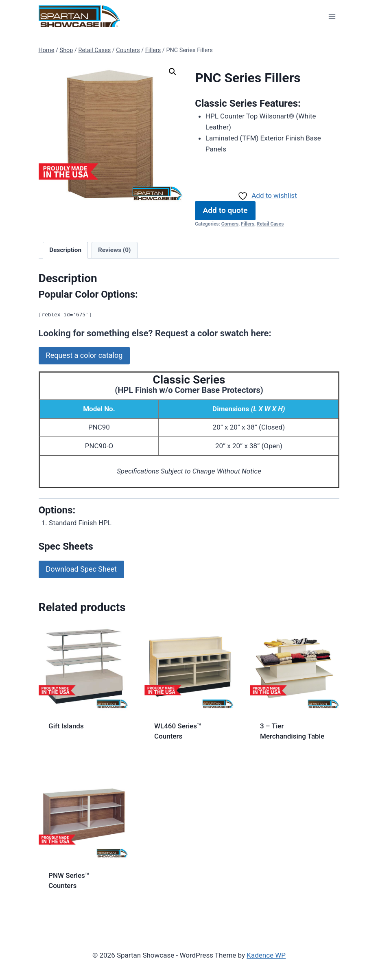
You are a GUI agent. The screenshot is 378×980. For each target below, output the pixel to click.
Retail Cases (270, 224)
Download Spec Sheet (81, 569)
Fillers (248, 224)
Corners (230, 224)
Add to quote (225, 210)
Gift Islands (66, 726)
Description (65, 250)
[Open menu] (332, 16)
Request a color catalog (84, 355)
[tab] (65, 250)
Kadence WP (266, 955)
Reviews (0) (114, 250)
